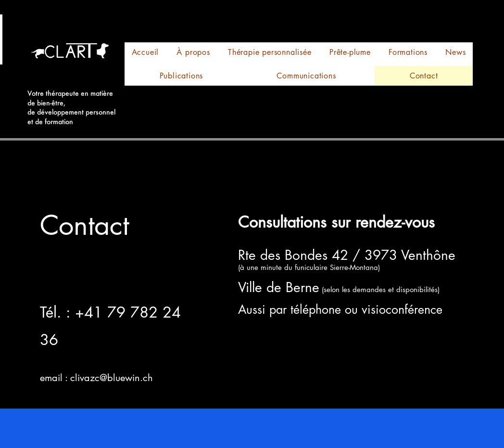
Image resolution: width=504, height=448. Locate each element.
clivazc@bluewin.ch (112, 378)
